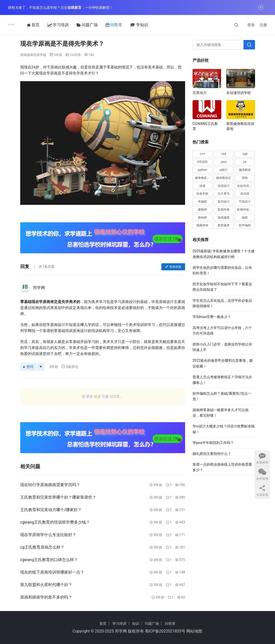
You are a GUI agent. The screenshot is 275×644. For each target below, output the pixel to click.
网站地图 (194, 631)
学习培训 (52, 25)
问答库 (107, 25)
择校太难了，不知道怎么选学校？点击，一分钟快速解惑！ (60, 7)
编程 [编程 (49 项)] (245, 218)
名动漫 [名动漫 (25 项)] (245, 194)
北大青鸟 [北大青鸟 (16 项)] (224, 194)
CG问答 (75, 55)
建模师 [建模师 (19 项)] (202, 210)
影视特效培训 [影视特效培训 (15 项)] (246, 210)
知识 (136, 624)
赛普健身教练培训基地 (240, 126)
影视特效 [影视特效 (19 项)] (224, 210)
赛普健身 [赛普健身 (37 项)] (224, 225)
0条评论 (70, 367)
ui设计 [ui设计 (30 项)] (224, 170)
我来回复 (173, 267)
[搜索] (236, 25)
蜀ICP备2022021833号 (165, 631)
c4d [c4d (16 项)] (224, 154)
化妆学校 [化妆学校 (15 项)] (202, 194)
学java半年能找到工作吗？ (213, 443)
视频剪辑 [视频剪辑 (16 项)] (202, 225)
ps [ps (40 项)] (245, 162)
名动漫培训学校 (239, 93)
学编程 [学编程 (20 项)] (202, 202)
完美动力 (200, 93)
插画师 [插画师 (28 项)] (202, 218)
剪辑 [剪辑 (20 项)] (245, 178)
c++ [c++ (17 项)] (203, 154)
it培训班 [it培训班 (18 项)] (202, 162)
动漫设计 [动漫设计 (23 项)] (224, 186)
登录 (251, 25)
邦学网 (121, 631)
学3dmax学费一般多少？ (212, 317)
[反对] (41, 367)
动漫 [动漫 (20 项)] (202, 186)
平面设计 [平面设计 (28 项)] (245, 202)
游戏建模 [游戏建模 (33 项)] (224, 218)
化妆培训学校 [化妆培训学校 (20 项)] (246, 186)
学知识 (133, 25)
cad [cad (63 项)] (245, 154)
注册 (263, 25)
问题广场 (81, 25)
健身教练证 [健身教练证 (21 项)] (224, 178)
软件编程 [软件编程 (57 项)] (245, 225)
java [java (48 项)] (224, 162)
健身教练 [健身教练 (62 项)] (245, 170)
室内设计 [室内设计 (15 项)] (224, 202)
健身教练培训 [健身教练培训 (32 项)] (204, 178)
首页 (27, 25)
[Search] (249, 45)
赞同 (28, 367)
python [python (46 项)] (202, 170)
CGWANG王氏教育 (205, 126)
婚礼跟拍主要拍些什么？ (212, 454)
